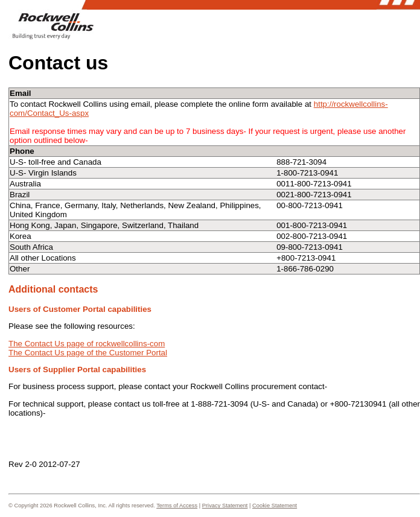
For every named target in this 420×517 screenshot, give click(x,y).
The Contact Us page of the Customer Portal (88, 353)
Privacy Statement (225, 506)
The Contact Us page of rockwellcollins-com (87, 344)
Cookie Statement (275, 506)
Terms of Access (177, 506)
